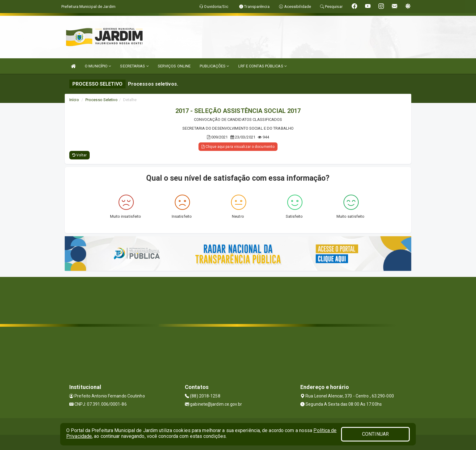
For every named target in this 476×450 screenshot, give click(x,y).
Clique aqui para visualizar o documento (238, 147)
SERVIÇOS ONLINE (174, 66)
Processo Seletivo (102, 100)
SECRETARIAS (134, 66)
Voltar (79, 155)
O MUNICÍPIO (98, 66)
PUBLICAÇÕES (214, 66)
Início (74, 100)
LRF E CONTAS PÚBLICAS (262, 66)
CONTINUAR (375, 434)
